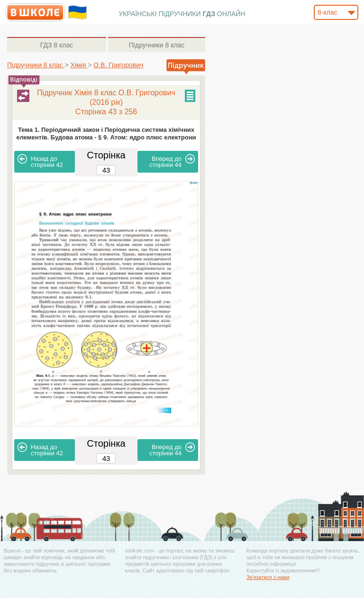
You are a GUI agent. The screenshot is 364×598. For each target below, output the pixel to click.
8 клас (57, 45)
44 (172, 161)
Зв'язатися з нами (268, 577)
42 (40, 161)
